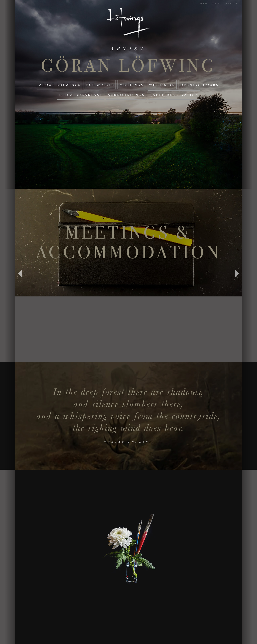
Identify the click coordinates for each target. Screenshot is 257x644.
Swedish (232, 3)
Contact (217, 3)
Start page (129, 24)
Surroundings (126, 95)
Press (204, 3)
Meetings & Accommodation (129, 242)
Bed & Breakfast (81, 95)
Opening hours (200, 85)
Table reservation (174, 95)
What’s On (162, 85)
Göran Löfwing (129, 66)
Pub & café (100, 85)
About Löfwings (60, 85)
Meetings (132, 85)
